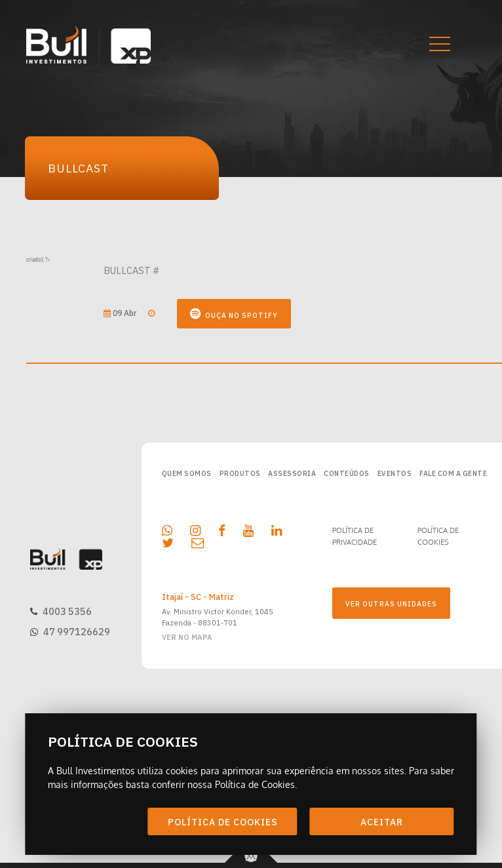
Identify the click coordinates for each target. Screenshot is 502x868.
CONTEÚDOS (347, 473)
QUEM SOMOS (187, 473)
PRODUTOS (240, 473)
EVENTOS (395, 473)
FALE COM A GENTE (453, 473)
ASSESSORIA (292, 473)
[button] (429, 45)
